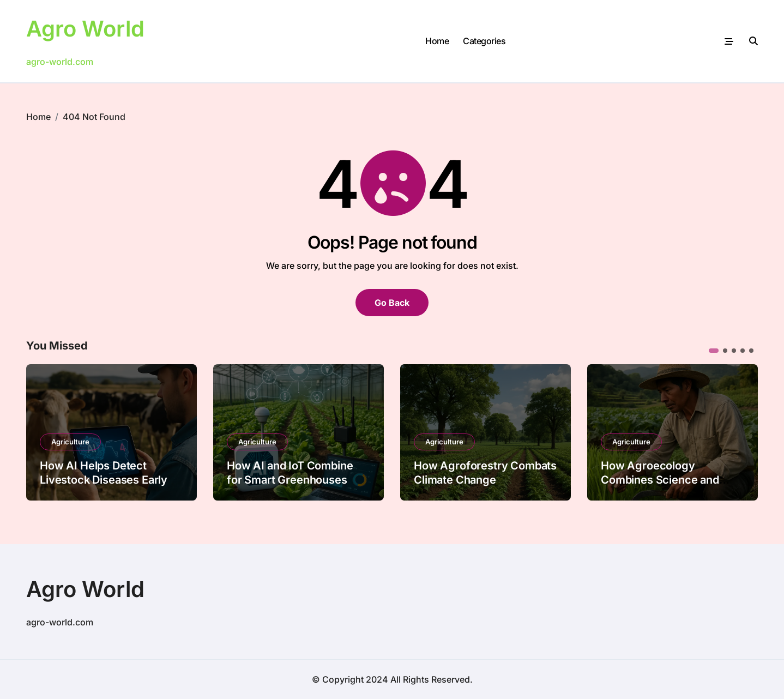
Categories (484, 41)
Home (437, 41)
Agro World (85, 29)
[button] (714, 351)
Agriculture (70, 442)
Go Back (392, 303)
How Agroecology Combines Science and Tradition (660, 480)
